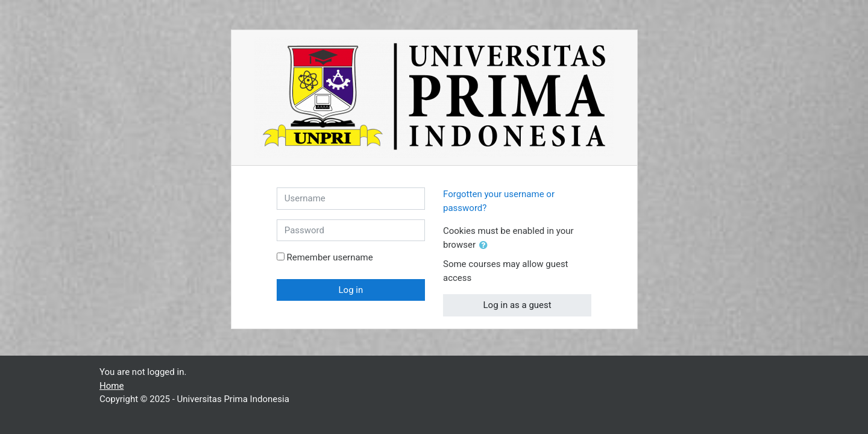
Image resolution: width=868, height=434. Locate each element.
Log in (351, 290)
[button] (486, 246)
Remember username (329, 257)
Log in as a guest (517, 305)
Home (112, 386)
